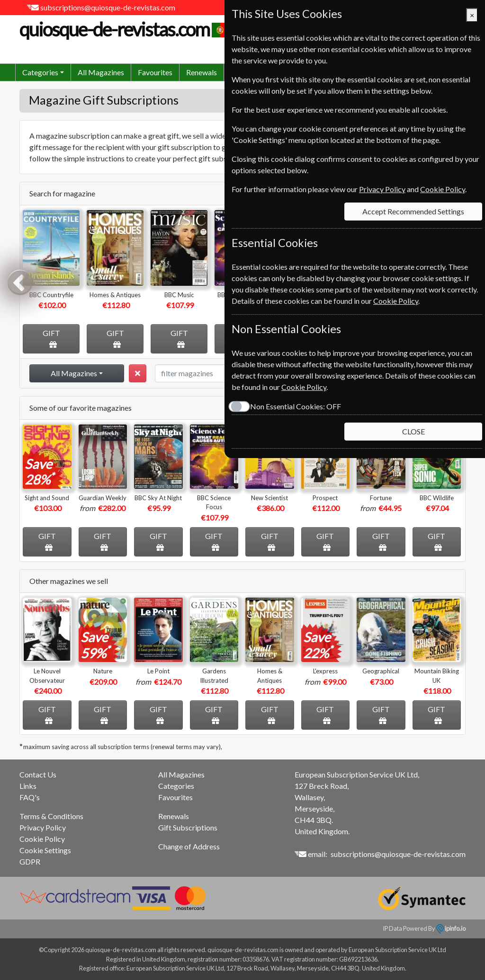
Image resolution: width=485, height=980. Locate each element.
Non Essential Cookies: (296, 406)
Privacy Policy (43, 827)
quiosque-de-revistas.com (125, 29)
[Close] (472, 15)
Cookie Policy (42, 839)
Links (28, 786)
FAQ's (30, 797)
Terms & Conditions (51, 816)
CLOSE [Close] (413, 431)
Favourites (155, 72)
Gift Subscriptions (188, 827)
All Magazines (101, 72)
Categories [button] (40, 72)
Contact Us (38, 774)
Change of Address (189, 846)
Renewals (202, 72)
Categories (176, 786)
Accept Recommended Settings (413, 211)
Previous (20, 282)
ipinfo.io (451, 928)
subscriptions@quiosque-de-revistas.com (108, 7)
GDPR (30, 861)
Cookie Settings (45, 850)
